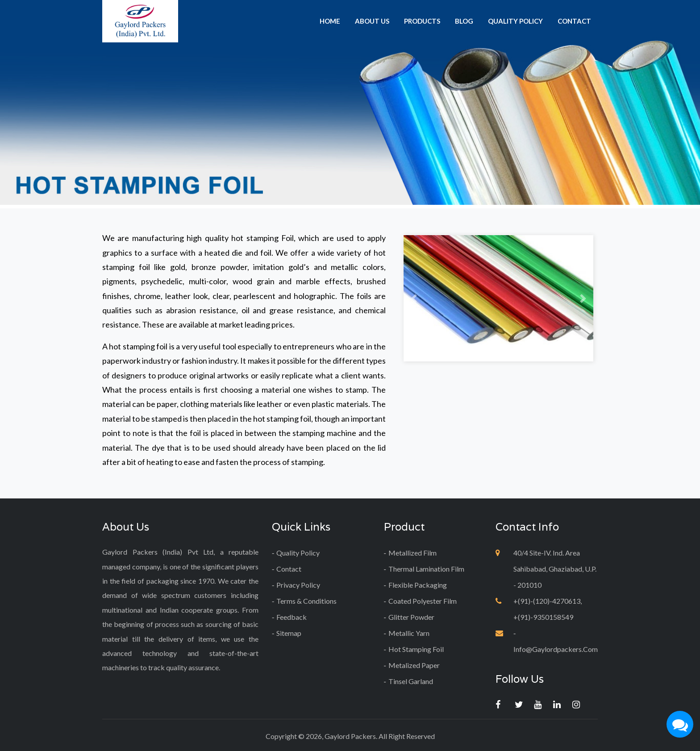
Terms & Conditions (306, 601)
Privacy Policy (298, 585)
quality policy (515, 21)
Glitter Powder (411, 617)
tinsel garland (411, 681)
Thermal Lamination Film (426, 569)
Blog (464, 21)
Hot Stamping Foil (416, 649)
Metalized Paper (414, 665)
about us (372, 21)
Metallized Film (412, 553)
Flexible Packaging (418, 585)
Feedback (292, 617)
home (330, 21)
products (422, 21)
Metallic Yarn (409, 633)
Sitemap (289, 633)
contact (574, 21)
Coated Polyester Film (423, 601)
